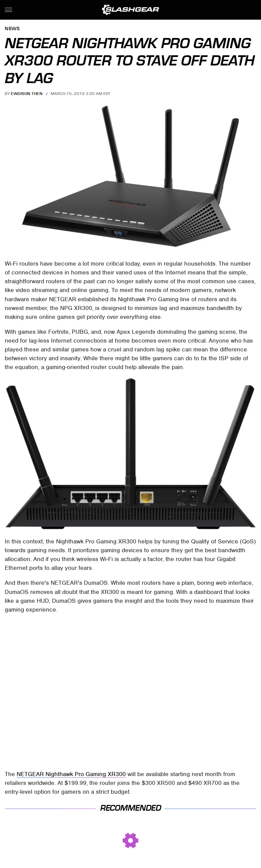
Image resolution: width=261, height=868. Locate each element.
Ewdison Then (27, 94)
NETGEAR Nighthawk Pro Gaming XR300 (71, 774)
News (12, 29)
